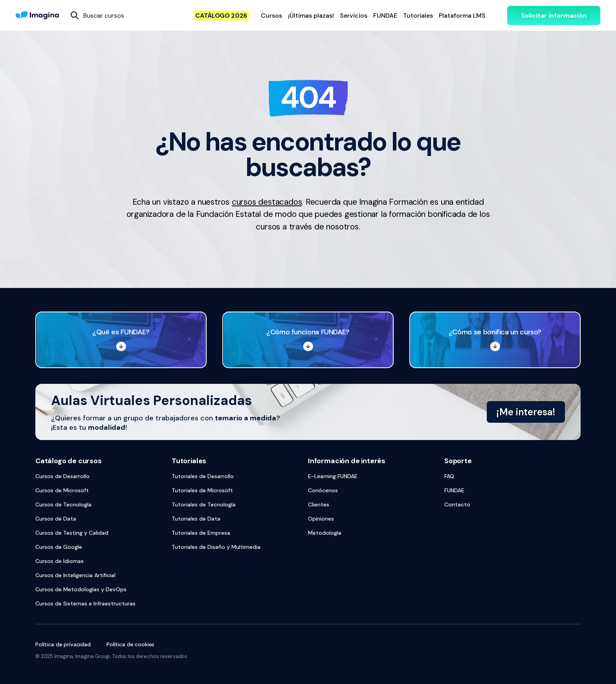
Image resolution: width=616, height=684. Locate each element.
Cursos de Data (56, 519)
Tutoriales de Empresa (201, 533)
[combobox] (84, 16)
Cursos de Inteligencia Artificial (75, 575)
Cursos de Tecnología (63, 504)
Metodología (325, 533)
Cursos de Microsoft (62, 490)
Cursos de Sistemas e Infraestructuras (85, 603)
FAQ (449, 476)
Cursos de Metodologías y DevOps (81, 589)
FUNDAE (454, 490)
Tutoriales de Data (196, 519)
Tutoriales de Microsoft (202, 490)
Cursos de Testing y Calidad (72, 533)
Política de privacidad (63, 644)
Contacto (457, 504)
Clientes (319, 504)
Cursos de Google (59, 547)
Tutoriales (189, 461)
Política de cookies (130, 644)
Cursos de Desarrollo (62, 476)
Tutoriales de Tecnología (204, 504)
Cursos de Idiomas (60, 561)
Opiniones (321, 519)
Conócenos (323, 490)
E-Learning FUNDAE (333, 476)
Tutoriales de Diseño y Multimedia (216, 547)
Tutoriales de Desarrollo (203, 476)
